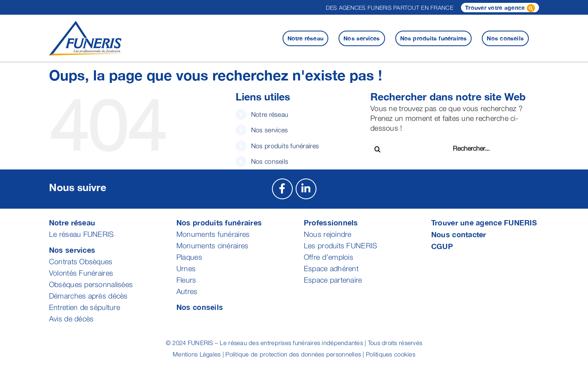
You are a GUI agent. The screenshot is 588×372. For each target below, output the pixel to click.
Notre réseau (270, 114)
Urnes (186, 268)
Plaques (189, 257)
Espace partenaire (333, 280)
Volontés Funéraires (81, 273)
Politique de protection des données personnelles (293, 354)
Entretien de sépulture (85, 307)
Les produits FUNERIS (340, 246)
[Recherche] (378, 149)
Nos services (269, 130)
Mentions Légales (197, 354)
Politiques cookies (391, 354)
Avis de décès (71, 319)
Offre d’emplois (329, 257)
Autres (187, 291)
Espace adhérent (331, 268)
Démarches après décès (88, 296)
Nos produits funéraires (285, 146)
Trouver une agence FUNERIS (484, 223)
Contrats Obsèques (81, 262)
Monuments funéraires (213, 234)
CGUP (442, 246)
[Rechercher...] (482, 148)
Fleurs (186, 280)
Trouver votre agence (500, 8)
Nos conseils (270, 161)
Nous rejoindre (328, 234)
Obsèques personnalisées (91, 284)
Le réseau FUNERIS (81, 234)
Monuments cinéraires (212, 246)
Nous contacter (459, 234)
